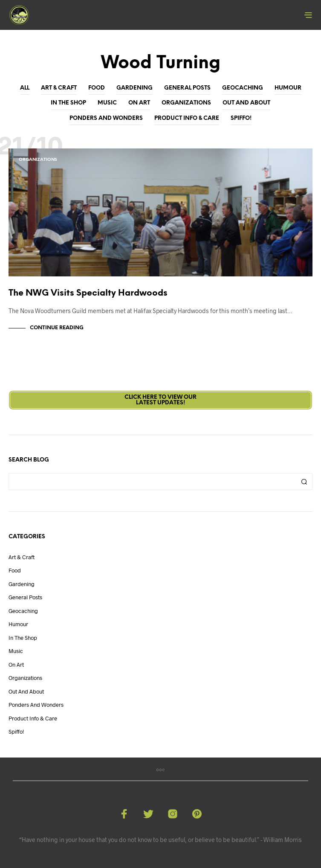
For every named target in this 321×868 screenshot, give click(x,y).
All (25, 88)
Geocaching (243, 88)
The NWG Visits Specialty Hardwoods (88, 293)
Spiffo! (241, 118)
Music (107, 103)
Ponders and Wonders (106, 118)
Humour (288, 88)
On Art (139, 103)
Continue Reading (57, 328)
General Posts (187, 88)
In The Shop (68, 103)
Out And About (246, 103)
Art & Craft (59, 88)
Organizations (186, 103)
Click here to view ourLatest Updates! (160, 400)
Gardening (134, 88)
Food (97, 88)
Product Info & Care (187, 118)
